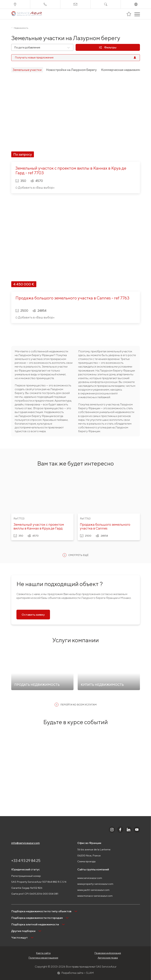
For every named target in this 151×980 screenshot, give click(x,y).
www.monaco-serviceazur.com (95, 896)
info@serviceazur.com (26, 843)
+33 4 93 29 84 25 (26, 861)
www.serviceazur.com (90, 878)
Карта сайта (43, 953)
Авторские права (108, 958)
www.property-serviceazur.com (95, 884)
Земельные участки (27, 70)
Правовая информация (108, 953)
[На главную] (27, 14)
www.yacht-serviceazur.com (93, 890)
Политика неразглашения (43, 958)
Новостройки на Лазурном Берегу (71, 70)
